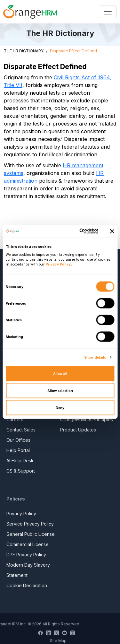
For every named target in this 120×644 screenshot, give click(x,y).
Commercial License (28, 544)
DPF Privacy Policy (26, 555)
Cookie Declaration (27, 585)
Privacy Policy (21, 513)
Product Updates (78, 430)
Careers (15, 419)
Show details (95, 357)
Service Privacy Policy (30, 524)
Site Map (58, 641)
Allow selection (60, 391)
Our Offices (18, 440)
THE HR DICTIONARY (24, 51)
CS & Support (21, 471)
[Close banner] (112, 231)
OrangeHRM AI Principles (87, 419)
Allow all (60, 374)
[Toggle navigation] (108, 12)
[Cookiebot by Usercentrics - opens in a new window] (73, 231)
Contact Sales (21, 430)
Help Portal (18, 450)
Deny (60, 408)
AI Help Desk (20, 461)
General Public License (31, 534)
